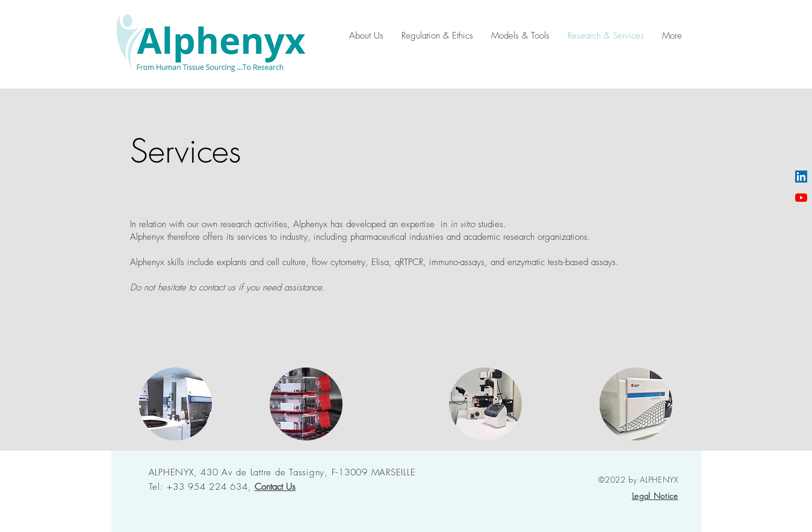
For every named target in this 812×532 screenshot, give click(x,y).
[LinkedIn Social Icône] (801, 177)
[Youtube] (801, 198)
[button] (275, 487)
